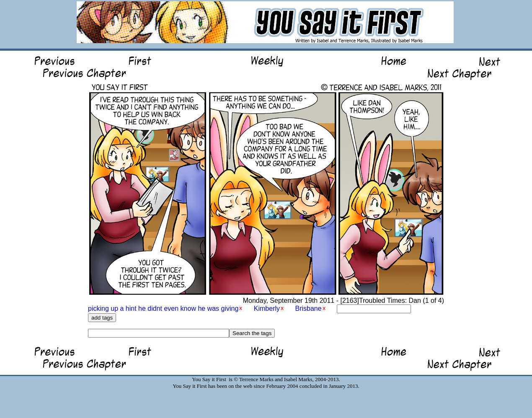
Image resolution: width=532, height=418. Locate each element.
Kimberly (267, 308)
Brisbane (308, 308)
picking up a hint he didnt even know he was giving (163, 308)
